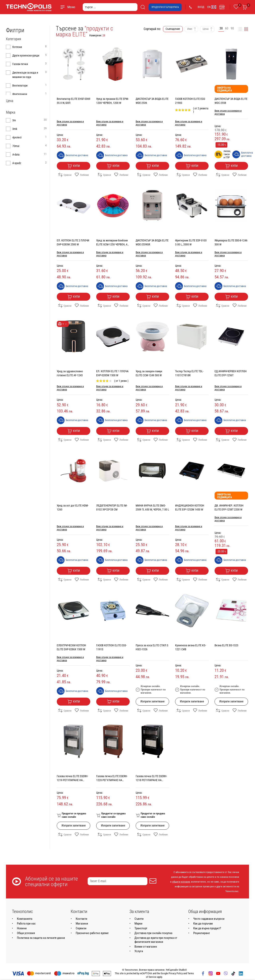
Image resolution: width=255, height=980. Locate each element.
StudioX (183, 970)
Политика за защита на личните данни (41, 938)
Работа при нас (26, 924)
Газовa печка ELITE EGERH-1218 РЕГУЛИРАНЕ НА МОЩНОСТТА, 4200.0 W (151, 780)
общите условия (181, 882)
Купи (74, 166)
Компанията (25, 919)
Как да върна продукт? (207, 928)
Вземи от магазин (146, 947)
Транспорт (141, 928)
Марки (138, 924)
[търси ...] (110, 7)
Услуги (139, 951)
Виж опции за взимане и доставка (70, 123)
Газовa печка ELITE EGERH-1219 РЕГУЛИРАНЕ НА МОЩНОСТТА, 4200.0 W (72, 780)
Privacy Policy (176, 973)
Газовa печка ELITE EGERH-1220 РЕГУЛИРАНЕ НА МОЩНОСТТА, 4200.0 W (112, 780)
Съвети (139, 919)
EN (212, 7)
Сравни (65, 175)
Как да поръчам (203, 924)
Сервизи (81, 928)
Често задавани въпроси (209, 919)
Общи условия (26, 933)
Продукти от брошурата (165, 7)
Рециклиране (202, 933)
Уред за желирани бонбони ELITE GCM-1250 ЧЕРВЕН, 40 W (112, 244)
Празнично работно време (92, 933)
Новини (22, 928)
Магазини (82, 924)
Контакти (81, 919)
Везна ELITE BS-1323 (226, 645)
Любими (82, 175)
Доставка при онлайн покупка (153, 933)
